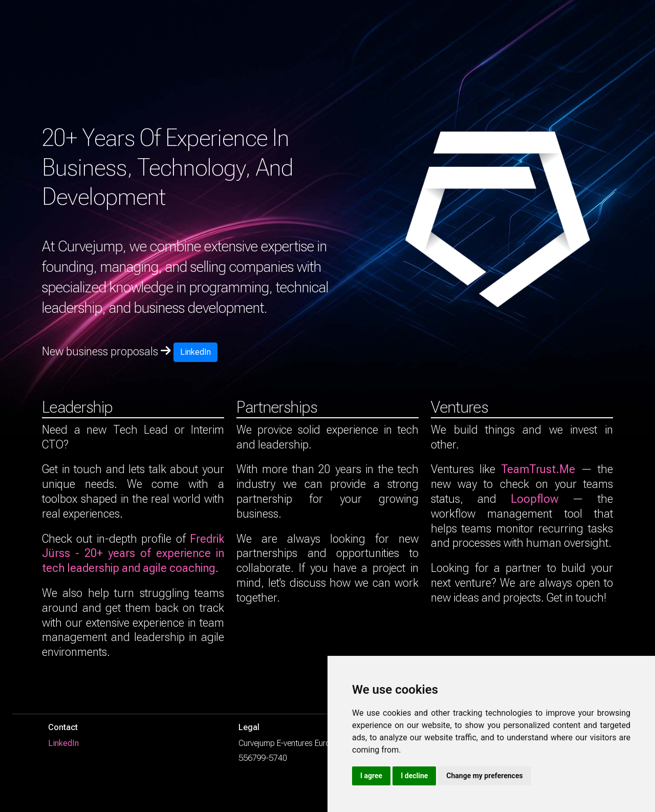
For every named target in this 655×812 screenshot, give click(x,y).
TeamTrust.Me (538, 469)
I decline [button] (414, 776)
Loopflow (534, 499)
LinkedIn (195, 352)
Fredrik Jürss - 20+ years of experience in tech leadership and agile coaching (133, 553)
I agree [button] (371, 776)
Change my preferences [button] (484, 776)
